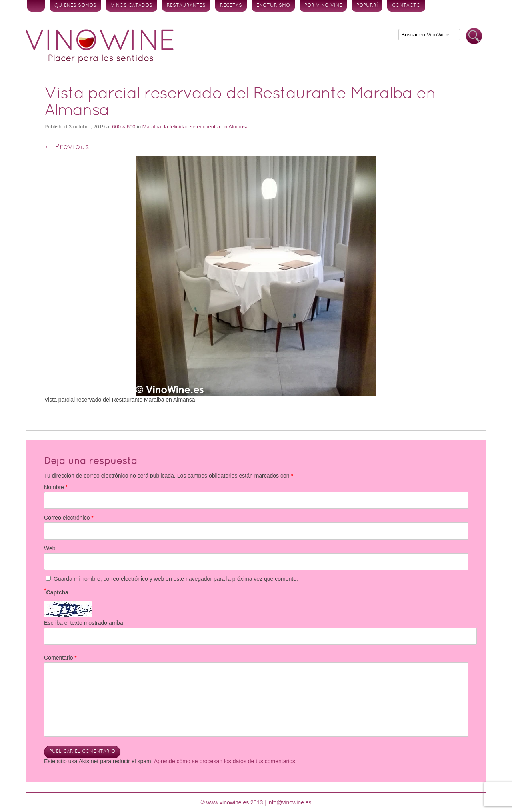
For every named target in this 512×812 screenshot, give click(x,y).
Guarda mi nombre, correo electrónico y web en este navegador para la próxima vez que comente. (176, 579)
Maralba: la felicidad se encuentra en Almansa (196, 127)
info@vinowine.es (290, 802)
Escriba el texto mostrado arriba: (84, 623)
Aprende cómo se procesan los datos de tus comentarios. (225, 761)
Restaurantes (186, 6)
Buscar (474, 36)
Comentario (60, 658)
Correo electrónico (69, 518)
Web (50, 548)
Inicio (36, 6)
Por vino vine (323, 6)
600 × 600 (124, 127)
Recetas (231, 6)
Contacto (406, 6)
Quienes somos (75, 6)
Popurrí (367, 6)
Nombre (56, 487)
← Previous (67, 147)
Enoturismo (273, 6)
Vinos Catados (132, 6)
